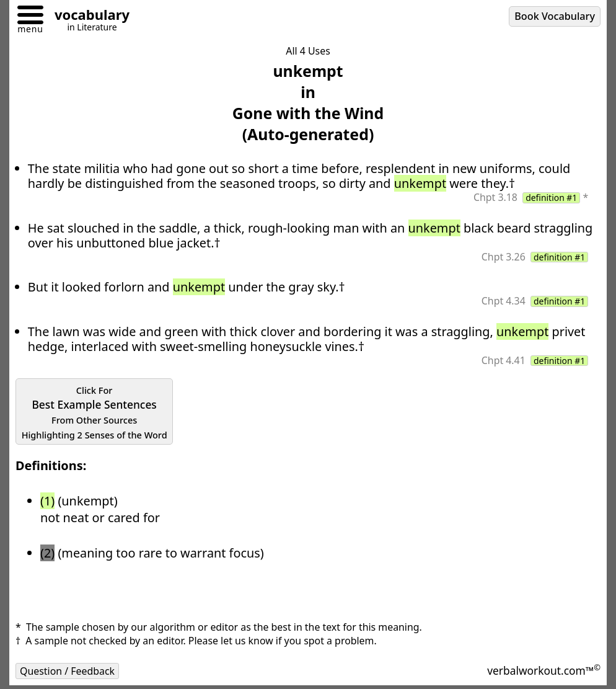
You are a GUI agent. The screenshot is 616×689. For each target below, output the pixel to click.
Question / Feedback (67, 671)
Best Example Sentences (95, 413)
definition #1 (551, 198)
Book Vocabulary (555, 16)
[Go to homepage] (87, 16)
